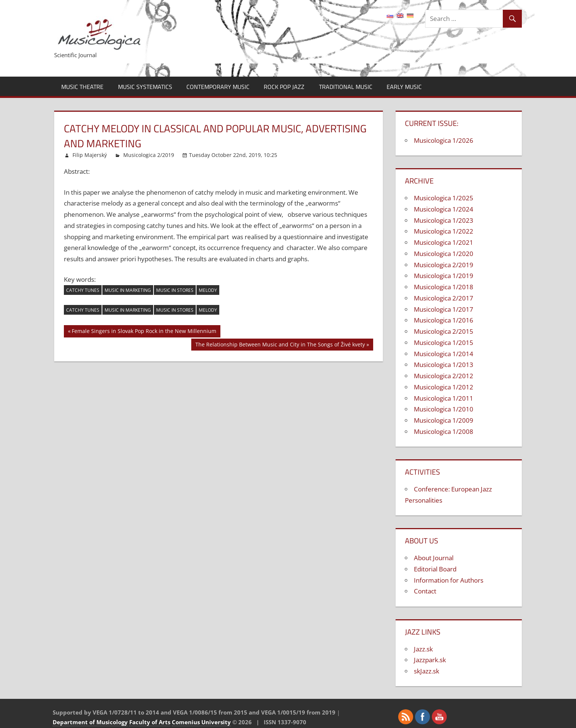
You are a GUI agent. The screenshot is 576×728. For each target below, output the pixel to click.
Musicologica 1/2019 (444, 276)
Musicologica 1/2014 (444, 354)
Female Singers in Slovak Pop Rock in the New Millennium (144, 332)
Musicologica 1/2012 (444, 387)
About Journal (434, 558)
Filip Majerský (90, 155)
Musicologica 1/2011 (444, 398)
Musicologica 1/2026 (444, 140)
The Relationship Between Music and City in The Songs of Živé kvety (280, 346)
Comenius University (201, 722)
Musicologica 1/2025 (444, 198)
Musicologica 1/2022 (444, 231)
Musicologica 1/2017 (444, 309)
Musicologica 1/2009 (444, 420)
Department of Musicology (90, 722)
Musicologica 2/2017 (444, 298)
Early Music (404, 87)
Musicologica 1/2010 (444, 409)
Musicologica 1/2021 (444, 242)
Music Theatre (82, 87)
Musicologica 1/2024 (444, 209)
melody (208, 290)
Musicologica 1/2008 (444, 431)
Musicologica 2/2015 (444, 331)
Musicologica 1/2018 (444, 287)
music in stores (175, 290)
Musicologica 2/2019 (149, 155)
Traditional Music (346, 87)
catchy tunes (83, 290)
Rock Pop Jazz (284, 87)
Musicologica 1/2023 (444, 220)
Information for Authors (449, 580)
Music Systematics (145, 87)
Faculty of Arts (150, 722)
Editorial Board (435, 569)
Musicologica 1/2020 (444, 254)
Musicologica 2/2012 (444, 376)
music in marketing (128, 290)
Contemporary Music (218, 87)
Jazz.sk (423, 649)
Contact (425, 591)
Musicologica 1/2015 (444, 343)
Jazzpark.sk (430, 660)
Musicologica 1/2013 (444, 365)
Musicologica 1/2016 (444, 320)
